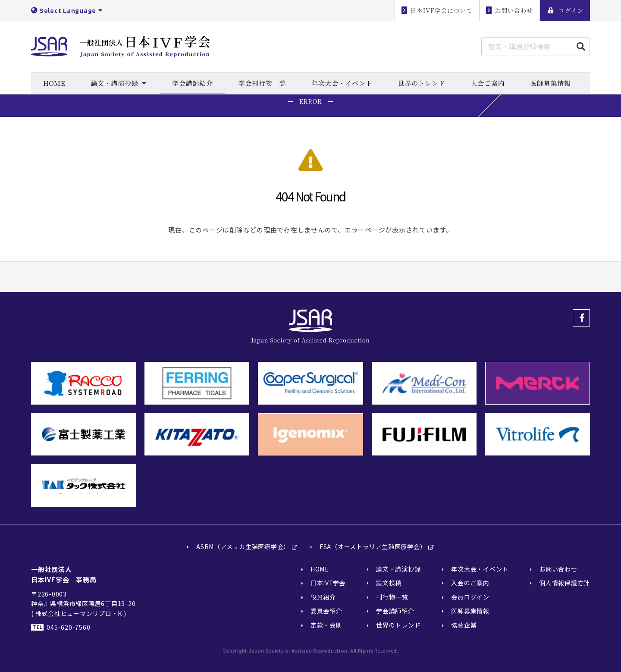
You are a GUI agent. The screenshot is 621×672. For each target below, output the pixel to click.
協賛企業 (464, 625)
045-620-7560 (68, 628)
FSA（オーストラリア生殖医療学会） (373, 547)
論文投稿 (389, 583)
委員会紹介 (326, 611)
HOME (320, 569)
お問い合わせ (558, 569)
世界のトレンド (398, 625)
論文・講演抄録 (398, 569)
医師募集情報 (470, 611)
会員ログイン (470, 597)
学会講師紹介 (395, 611)
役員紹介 (323, 597)
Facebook (581, 318)
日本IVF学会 (328, 583)
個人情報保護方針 (565, 583)
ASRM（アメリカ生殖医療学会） (243, 547)
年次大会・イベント (480, 569)
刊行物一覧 (392, 597)
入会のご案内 (470, 583)
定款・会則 (326, 625)
